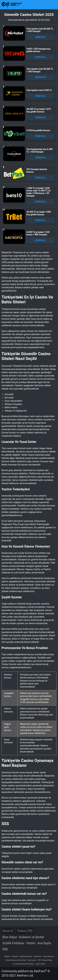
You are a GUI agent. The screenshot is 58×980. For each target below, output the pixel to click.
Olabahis (7, 956)
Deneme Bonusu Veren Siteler (16, 960)
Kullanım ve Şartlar (32, 937)
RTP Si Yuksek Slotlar (45, 960)
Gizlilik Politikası (13, 943)
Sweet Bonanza (48, 956)
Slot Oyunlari (32, 960)
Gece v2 (8, 931)
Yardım (31, 943)
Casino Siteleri (40, 964)
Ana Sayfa (44, 943)
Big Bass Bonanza (26, 956)
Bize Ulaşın (10, 937)
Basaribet (15, 956)
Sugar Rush (38, 956)
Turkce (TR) (25, 931)
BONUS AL (41, 37)
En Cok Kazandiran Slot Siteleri (23, 964)
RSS (5, 949)
